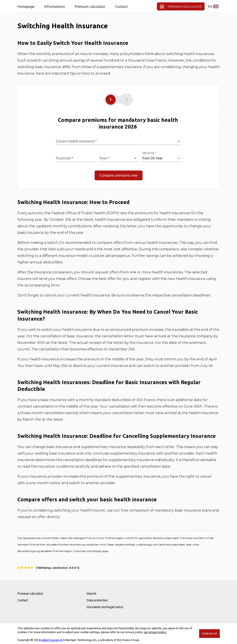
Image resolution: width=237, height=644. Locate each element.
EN (213, 6)
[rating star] (19, 568)
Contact (121, 7)
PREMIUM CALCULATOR (181, 7)
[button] (119, 100)
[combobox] (119, 141)
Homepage (26, 7)
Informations (55, 7)
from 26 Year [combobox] (152, 158)
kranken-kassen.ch (51, 640)
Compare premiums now (118, 175)
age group (149, 153)
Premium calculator (90, 7)
